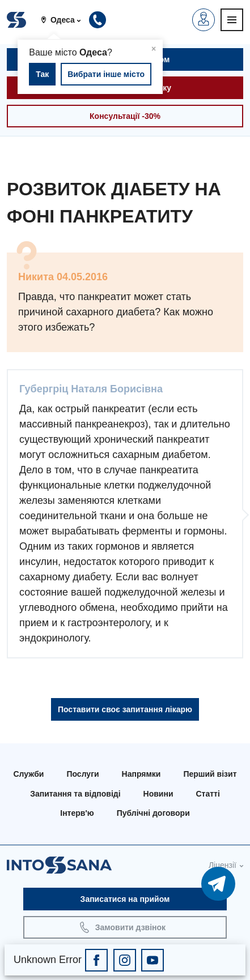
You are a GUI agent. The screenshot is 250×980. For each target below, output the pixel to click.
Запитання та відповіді (75, 794)
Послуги (82, 774)
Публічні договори (153, 813)
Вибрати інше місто (106, 74)
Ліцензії (223, 865)
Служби (28, 774)
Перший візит (210, 774)
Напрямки (141, 774)
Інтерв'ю (77, 813)
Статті (208, 794)
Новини (158, 794)
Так (42, 74)
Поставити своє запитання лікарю (125, 709)
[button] (65, 20)
